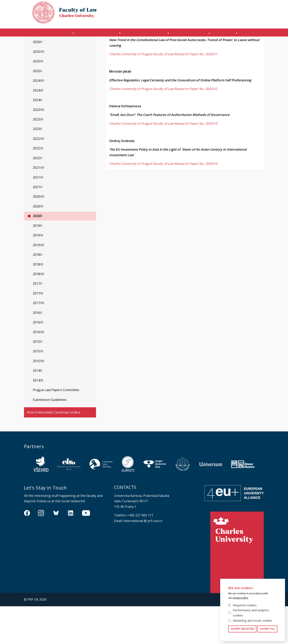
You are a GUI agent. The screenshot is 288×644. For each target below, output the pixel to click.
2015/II (38, 389)
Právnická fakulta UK (25, 45)
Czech (261, 14)
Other (255, 35)
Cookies (240, 7)
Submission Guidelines (50, 437)
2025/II (38, 99)
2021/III (38, 205)
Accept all (267, 629)
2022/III (38, 176)
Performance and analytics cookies (251, 613)
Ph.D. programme (190, 35)
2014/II (38, 418)
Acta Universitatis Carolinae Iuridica (54, 450)
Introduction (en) (44, 35)
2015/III (38, 399)
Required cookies (245, 605)
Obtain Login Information (180, 21)
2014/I (37, 408)
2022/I (37, 196)
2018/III (38, 312)
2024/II (38, 128)
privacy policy (240, 598)
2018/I (37, 292)
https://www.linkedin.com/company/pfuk (71, 551)
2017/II (38, 331)
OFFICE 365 (209, 21)
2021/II (38, 215)
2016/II (38, 360)
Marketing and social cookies (252, 620)
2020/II (38, 244)
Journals (227, 35)
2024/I (37, 138)
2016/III (38, 370)
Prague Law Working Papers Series (66, 44)
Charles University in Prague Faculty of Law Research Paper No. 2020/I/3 (163, 161)
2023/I (37, 167)
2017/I (37, 321)
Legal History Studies (43, 55)
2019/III (38, 283)
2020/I (37, 254)
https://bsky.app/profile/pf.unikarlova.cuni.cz (56, 551)
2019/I (37, 263)
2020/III (38, 234)
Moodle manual (240, 21)
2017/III (38, 341)
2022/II (38, 186)
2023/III (38, 147)
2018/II (38, 302)
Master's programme (143, 35)
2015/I (37, 379)
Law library (257, 7)
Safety (260, 21)
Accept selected (242, 629)
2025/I (37, 109)
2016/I (37, 350)
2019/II (38, 273)
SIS (222, 21)
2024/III (38, 118)
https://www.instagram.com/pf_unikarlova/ (41, 551)
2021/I (37, 225)
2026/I (37, 80)
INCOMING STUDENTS (92, 35)
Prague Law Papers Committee (56, 428)
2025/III (38, 89)
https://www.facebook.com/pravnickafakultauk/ (27, 551)
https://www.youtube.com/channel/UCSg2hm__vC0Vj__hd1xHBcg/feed (86, 551)
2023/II (38, 157)
